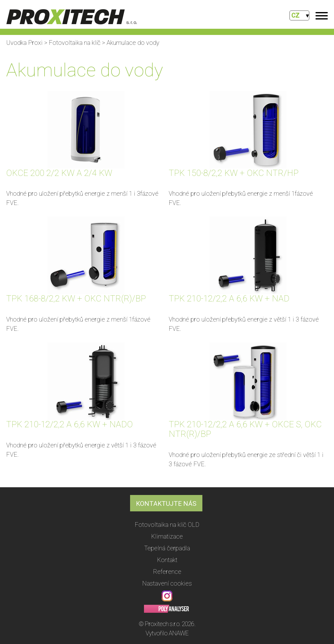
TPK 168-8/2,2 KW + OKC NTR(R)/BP (76, 299)
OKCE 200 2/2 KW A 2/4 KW (59, 173)
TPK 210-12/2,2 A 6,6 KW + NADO (70, 424)
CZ (295, 15)
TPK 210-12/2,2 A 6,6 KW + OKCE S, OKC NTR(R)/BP (245, 429)
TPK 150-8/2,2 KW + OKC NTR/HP (234, 173)
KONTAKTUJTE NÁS (166, 504)
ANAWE (179, 633)
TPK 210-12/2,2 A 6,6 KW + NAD (229, 299)
